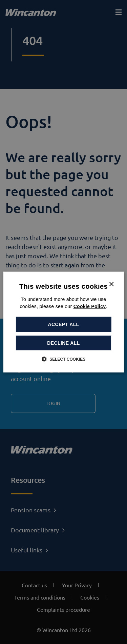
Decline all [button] (63, 343)
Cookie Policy (90, 306)
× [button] (111, 285)
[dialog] (63, 322)
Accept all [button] (63, 324)
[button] (63, 359)
